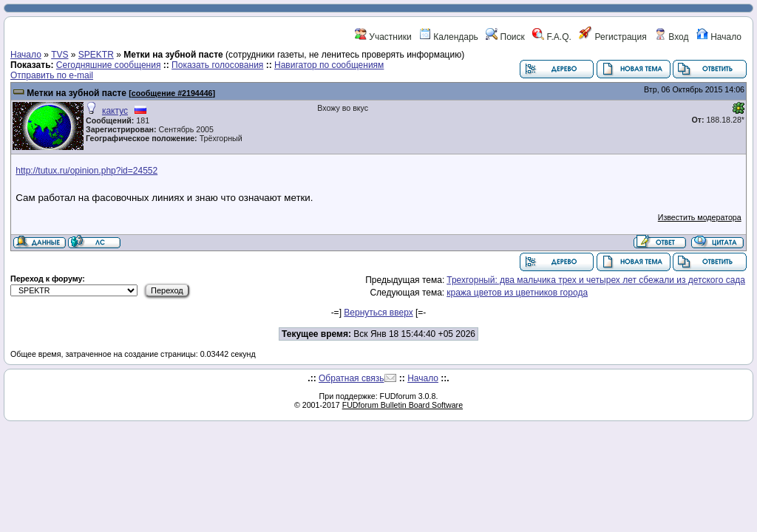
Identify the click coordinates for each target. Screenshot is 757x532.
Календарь (449, 37)
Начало (719, 37)
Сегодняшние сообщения (109, 65)
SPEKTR (96, 55)
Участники (383, 37)
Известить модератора (700, 217)
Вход (671, 37)
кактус (115, 111)
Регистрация (612, 37)
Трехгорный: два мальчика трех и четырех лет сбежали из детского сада (596, 280)
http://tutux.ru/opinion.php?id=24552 (86, 171)
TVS (60, 55)
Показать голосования (217, 65)
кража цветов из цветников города (517, 293)
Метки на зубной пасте (77, 93)
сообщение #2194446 (172, 93)
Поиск (505, 37)
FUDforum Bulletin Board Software (403, 405)
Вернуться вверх (378, 313)
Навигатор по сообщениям (329, 65)
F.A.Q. (552, 37)
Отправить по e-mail (52, 75)
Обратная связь (351, 378)
